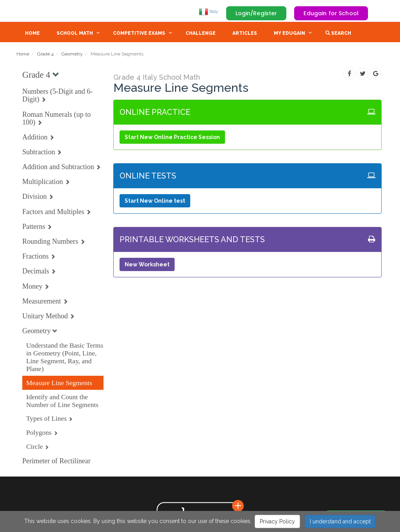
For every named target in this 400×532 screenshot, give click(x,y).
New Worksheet (147, 265)
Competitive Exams (139, 34)
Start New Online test (155, 202)
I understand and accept (340, 521)
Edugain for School (331, 13)
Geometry (72, 55)
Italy (209, 11)
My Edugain (289, 34)
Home (32, 34)
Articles (245, 34)
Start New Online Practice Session (172, 138)
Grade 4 (45, 55)
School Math (75, 34)
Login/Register (256, 13)
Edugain (46, 11)
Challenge (201, 34)
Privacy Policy (277, 521)
